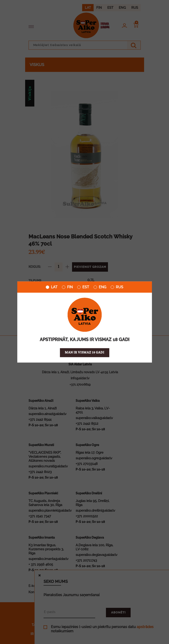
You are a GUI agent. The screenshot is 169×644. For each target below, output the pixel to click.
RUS (117, 287)
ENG (100, 287)
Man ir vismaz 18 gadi (85, 353)
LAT (52, 287)
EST (83, 287)
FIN (67, 287)
